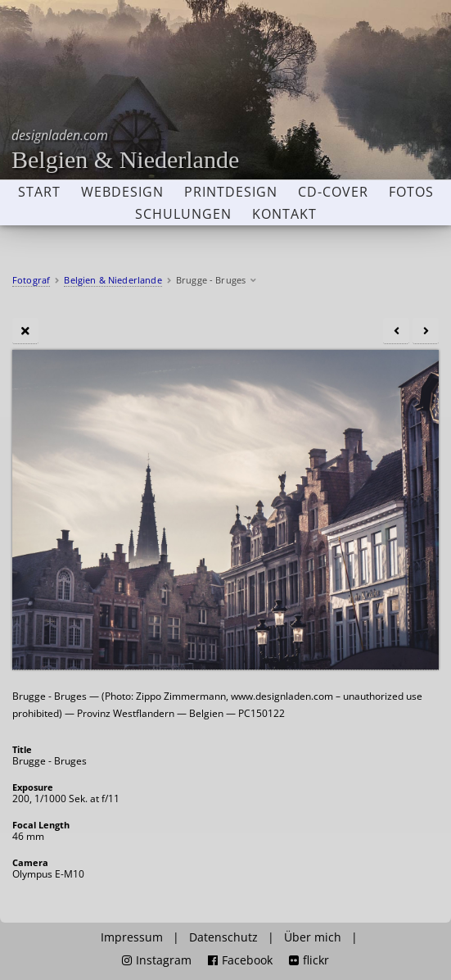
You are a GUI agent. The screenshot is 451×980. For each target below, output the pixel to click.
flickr (309, 960)
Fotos (411, 192)
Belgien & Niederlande (125, 150)
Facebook (240, 960)
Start (39, 192)
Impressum (132, 937)
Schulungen (183, 214)
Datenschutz (223, 937)
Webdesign (122, 192)
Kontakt (284, 214)
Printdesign (231, 192)
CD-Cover (333, 192)
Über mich (313, 937)
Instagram (157, 960)
